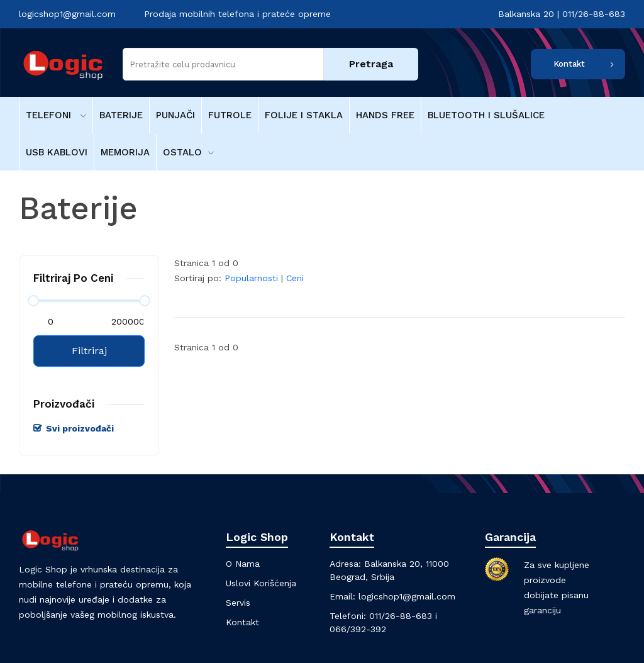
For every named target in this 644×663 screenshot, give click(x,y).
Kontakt (569, 64)
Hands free (385, 115)
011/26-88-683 (401, 616)
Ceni (295, 278)
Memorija (125, 152)
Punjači (175, 115)
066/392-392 (358, 629)
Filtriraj (89, 351)
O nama (243, 564)
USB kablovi (57, 152)
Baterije (121, 115)
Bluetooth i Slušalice (486, 115)
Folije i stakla (304, 115)
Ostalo (188, 152)
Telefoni (56, 115)
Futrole (230, 115)
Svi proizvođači (80, 428)
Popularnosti (251, 278)
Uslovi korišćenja (261, 583)
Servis (238, 603)
